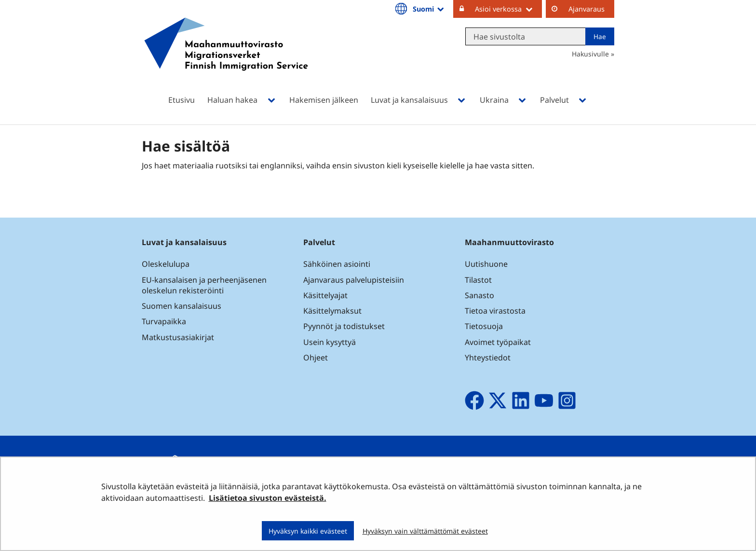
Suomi (429, 9)
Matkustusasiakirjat (178, 337)
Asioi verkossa (508, 9)
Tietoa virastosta (495, 311)
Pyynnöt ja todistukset (344, 326)
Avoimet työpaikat (498, 342)
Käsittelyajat (325, 295)
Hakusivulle (590, 54)
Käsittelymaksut (332, 311)
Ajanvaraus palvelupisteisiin (354, 280)
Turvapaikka (164, 321)
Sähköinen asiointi (337, 264)
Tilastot (478, 280)
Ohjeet (316, 358)
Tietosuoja (484, 326)
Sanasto (479, 295)
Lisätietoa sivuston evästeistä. (268, 498)
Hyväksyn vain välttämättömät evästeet (425, 531)
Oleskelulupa (166, 264)
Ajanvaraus (587, 9)
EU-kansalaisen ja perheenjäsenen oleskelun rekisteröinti (204, 285)
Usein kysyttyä (331, 342)
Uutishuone (486, 264)
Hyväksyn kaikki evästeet (308, 531)
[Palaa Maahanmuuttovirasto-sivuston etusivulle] (226, 57)
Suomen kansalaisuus (182, 306)
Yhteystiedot (488, 358)
